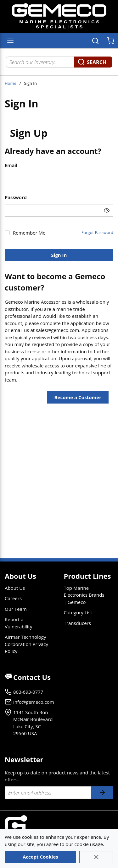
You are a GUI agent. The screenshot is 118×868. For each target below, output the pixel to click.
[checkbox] (7, 233)
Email (11, 165)
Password (16, 197)
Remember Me (29, 233)
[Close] (96, 857)
